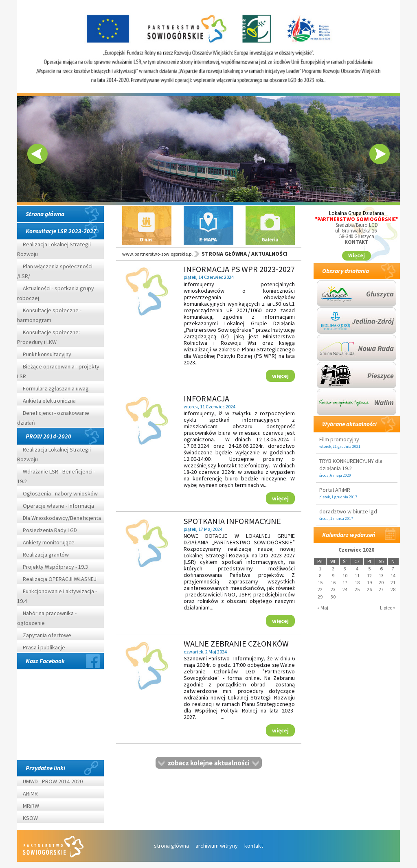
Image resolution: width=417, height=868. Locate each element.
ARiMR (30, 793)
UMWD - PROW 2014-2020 (53, 781)
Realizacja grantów (46, 555)
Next (380, 154)
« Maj (323, 607)
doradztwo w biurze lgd (348, 511)
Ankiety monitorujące (49, 542)
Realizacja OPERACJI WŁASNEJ (60, 579)
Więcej (357, 255)
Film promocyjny (339, 439)
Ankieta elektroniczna (49, 401)
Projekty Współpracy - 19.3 (55, 567)
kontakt (254, 846)
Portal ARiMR (335, 490)
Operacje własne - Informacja (58, 506)
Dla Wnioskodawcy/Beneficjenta (62, 518)
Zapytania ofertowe (47, 635)
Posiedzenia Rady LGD (50, 530)
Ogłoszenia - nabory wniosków (60, 493)
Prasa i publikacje (44, 647)
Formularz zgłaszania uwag (56, 388)
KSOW (30, 818)
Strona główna (45, 214)
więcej (280, 375)
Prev (37, 154)
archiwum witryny (217, 846)
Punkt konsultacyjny (47, 354)
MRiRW (31, 806)
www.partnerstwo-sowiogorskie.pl (157, 254)
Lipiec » (388, 607)
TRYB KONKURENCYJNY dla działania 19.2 (351, 465)
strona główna (171, 846)
